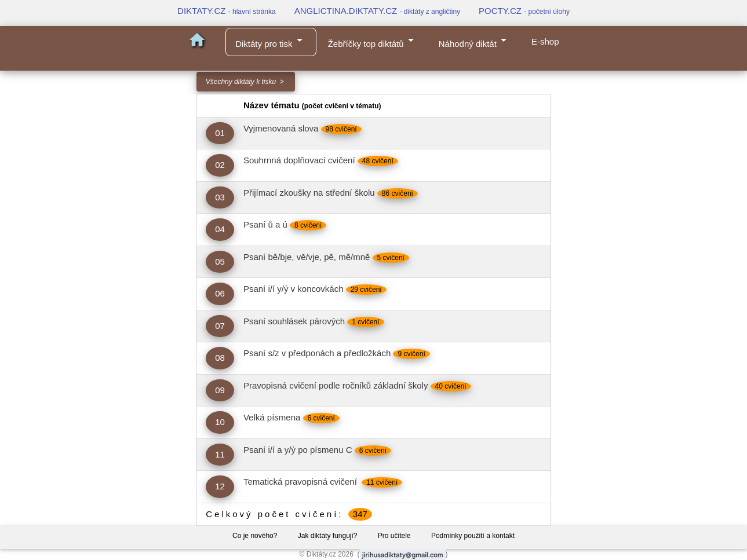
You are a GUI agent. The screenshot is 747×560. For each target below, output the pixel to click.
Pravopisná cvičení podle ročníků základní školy (336, 385)
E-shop (545, 41)
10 (220, 422)
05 (220, 261)
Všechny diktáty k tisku (241, 82)
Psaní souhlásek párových (294, 321)
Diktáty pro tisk (271, 41)
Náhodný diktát (475, 41)
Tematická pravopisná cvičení (301, 482)
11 (220, 454)
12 (220, 486)
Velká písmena (272, 417)
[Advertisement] (93, 268)
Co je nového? (255, 536)
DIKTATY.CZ (227, 11)
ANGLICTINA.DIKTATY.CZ (377, 11)
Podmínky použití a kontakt (473, 536)
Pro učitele (394, 536)
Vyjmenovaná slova (281, 128)
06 (220, 293)
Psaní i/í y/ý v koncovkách (294, 289)
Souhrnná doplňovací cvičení (299, 160)
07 (220, 326)
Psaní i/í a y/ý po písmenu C (298, 450)
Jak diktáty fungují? (328, 536)
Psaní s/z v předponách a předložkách (317, 353)
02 (220, 165)
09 (220, 390)
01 (220, 133)
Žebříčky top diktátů (373, 41)
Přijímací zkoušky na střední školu (309, 193)
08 (220, 358)
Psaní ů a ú (265, 224)
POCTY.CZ (524, 11)
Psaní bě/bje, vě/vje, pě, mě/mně (307, 257)
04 (220, 229)
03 (220, 197)
